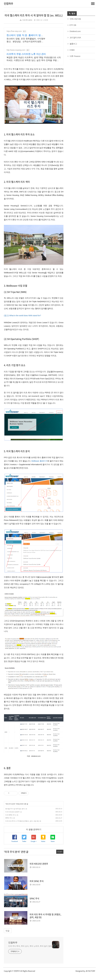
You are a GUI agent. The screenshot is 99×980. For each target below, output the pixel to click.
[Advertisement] (34, 48)
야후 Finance (75, 56)
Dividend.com (75, 31)
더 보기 (60, 857)
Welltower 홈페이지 (39, 467)
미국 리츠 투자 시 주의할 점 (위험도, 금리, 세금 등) (22, 827)
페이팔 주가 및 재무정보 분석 (15, 814)
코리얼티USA (75, 37)
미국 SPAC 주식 (11, 821)
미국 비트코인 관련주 (12, 818)
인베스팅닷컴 (75, 19)
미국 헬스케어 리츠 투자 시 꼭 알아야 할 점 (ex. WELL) (34, 15)
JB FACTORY (90, 977)
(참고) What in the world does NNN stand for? (22, 321)
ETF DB (73, 25)
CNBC (72, 50)
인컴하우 (9, 4)
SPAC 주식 (9, 824)
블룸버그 (73, 44)
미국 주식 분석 (27, 20)
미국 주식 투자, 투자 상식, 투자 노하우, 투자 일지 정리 (30, 952)
